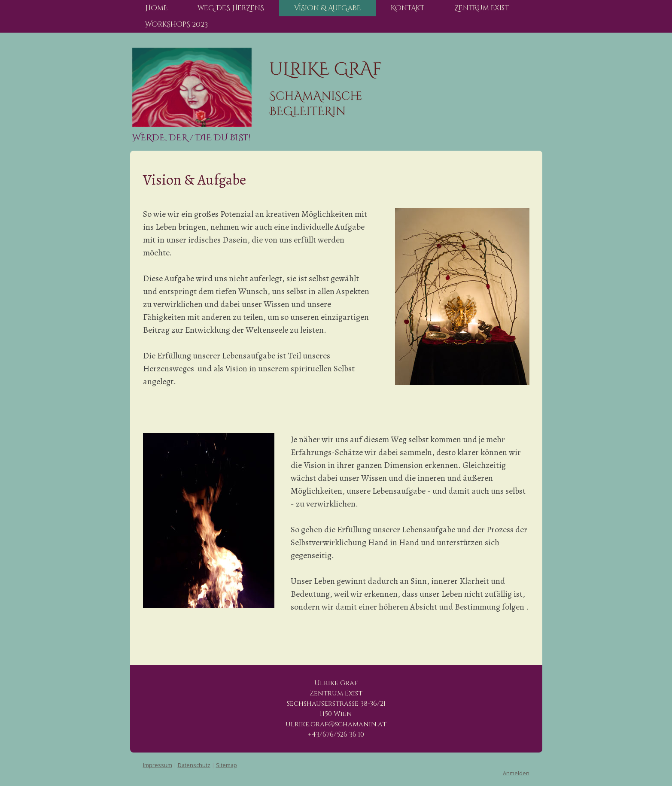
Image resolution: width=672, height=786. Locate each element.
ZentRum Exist (482, 8)
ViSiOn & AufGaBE (327, 8)
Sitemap (227, 765)
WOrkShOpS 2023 (176, 24)
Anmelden (516, 773)
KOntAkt (407, 8)
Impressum (158, 765)
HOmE (156, 8)
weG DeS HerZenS (231, 8)
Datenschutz (194, 765)
